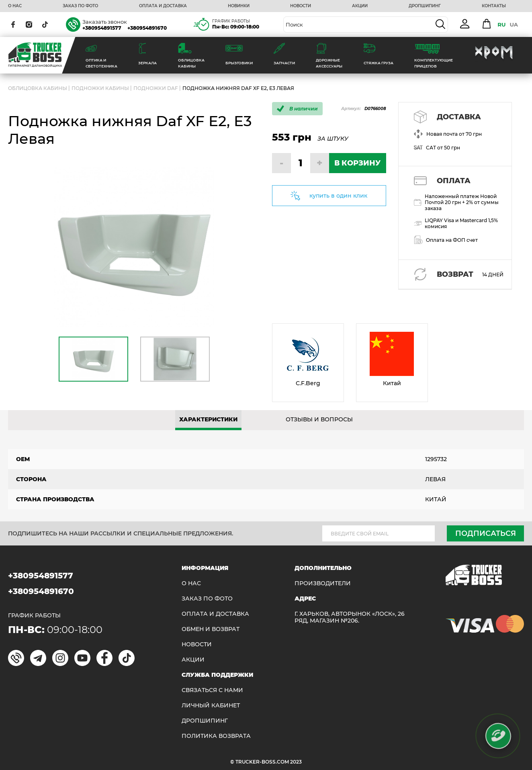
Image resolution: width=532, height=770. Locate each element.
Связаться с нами (212, 690)
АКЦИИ (360, 6)
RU (501, 25)
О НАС (15, 6)
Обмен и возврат (211, 629)
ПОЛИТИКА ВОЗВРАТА (216, 736)
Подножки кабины (100, 88)
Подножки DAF (156, 88)
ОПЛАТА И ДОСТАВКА (163, 6)
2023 (296, 762)
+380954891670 (147, 28)
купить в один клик (338, 196)
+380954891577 (102, 28)
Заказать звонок (105, 22)
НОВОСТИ (301, 6)
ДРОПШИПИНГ (425, 6)
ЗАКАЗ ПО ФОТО (80, 6)
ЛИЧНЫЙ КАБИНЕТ (211, 706)
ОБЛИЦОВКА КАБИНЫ (38, 88)
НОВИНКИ (239, 6)
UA (514, 25)
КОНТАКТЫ (494, 6)
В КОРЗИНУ (357, 163)
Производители (323, 583)
